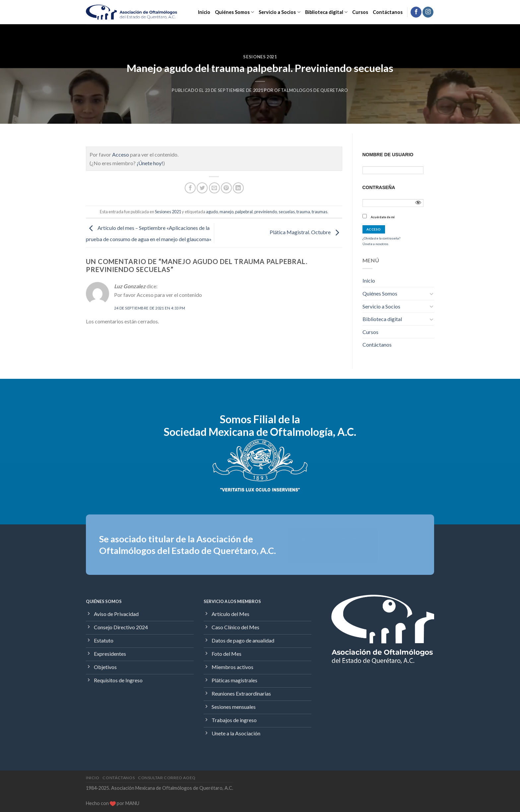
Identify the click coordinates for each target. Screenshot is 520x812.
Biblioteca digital (326, 12)
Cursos (360, 12)
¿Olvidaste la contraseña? (381, 238)
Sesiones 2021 (260, 57)
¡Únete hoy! (150, 163)
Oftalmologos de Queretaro (311, 90)
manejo (227, 212)
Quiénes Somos (234, 12)
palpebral (244, 212)
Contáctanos (388, 12)
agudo (212, 212)
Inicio (204, 12)
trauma (303, 212)
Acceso (121, 154)
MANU (132, 803)
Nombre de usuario (388, 155)
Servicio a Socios (279, 12)
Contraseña (379, 187)
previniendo (266, 212)
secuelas (287, 212)
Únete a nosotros (375, 244)
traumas (320, 212)
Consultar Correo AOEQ (167, 778)
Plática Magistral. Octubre (306, 232)
